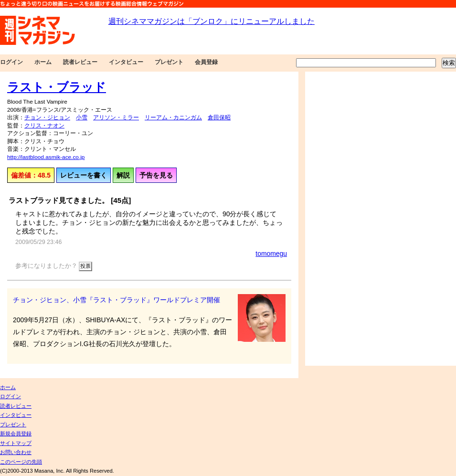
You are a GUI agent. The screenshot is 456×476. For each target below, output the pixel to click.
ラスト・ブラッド (57, 87)
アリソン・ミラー (116, 117)
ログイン (11, 62)
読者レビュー (80, 62)
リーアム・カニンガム (173, 117)
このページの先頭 (21, 462)
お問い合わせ (16, 452)
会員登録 (206, 62)
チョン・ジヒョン (47, 117)
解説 (123, 175)
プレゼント (169, 62)
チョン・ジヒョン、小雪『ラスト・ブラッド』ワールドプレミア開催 (117, 300)
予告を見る (156, 175)
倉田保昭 (219, 117)
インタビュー (126, 62)
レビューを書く (84, 175)
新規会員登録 (16, 434)
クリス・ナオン (44, 126)
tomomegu (271, 254)
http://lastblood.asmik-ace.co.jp (46, 157)
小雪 (82, 117)
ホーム (43, 62)
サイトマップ (16, 443)
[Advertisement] (338, 219)
